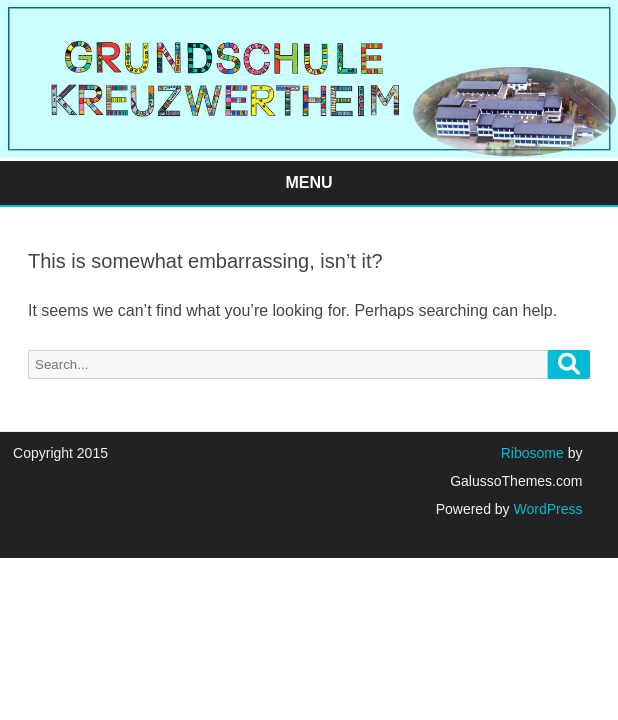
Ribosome (532, 453)
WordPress (546, 509)
